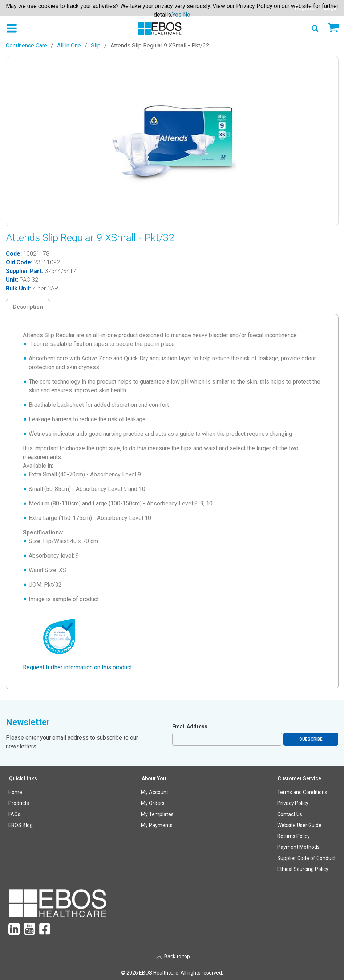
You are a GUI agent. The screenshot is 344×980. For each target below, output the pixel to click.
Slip (96, 46)
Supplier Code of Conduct (306, 858)
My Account (155, 792)
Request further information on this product (77, 667)
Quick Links (23, 778)
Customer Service (299, 778)
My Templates (157, 814)
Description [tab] (28, 307)
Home (15, 792)
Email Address (190, 727)
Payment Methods (298, 847)
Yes (177, 15)
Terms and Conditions (302, 792)
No (187, 15)
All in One (69, 46)
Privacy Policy (293, 803)
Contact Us (290, 814)
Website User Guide (299, 825)
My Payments (157, 825)
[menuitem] (23, 825)
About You (154, 778)
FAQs (14, 814)
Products (19, 803)
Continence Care (27, 46)
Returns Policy (294, 836)
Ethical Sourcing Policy (303, 869)
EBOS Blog (21, 825)
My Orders (153, 803)
